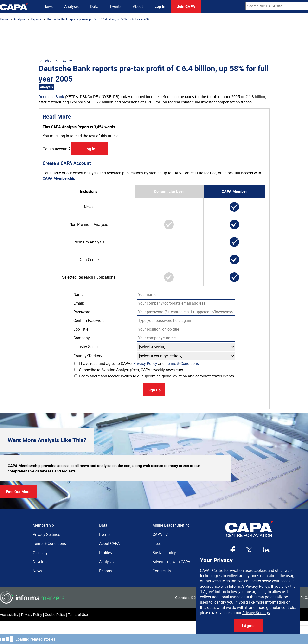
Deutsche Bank (51, 97)
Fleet (157, 543)
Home (4, 19)
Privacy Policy (145, 363)
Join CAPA (186, 6)
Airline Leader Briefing (171, 525)
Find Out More (18, 492)
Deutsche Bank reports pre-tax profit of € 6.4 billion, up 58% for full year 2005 (99, 19)
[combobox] (277, 6)
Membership (43, 525)
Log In (160, 6)
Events (116, 6)
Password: (82, 312)
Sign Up (154, 390)
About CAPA (109, 543)
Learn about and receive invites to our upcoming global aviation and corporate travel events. (155, 376)
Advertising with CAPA (171, 562)
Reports (36, 19)
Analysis (71, 6)
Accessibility (9, 615)
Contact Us (162, 571)
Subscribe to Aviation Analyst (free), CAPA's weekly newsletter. (129, 370)
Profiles (106, 553)
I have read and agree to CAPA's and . (137, 363)
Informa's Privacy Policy (249, 586)
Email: (79, 303)
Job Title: (81, 329)
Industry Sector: (87, 347)
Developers (42, 562)
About (138, 6)
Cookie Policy (55, 615)
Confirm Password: (90, 320)
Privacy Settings (256, 613)
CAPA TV (160, 534)
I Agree (248, 626)
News (48, 6)
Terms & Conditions (182, 363)
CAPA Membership (59, 178)
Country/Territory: (88, 356)
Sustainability (164, 553)
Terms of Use (78, 615)
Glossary (40, 553)
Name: (79, 294)
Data (94, 6)
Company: (82, 338)
